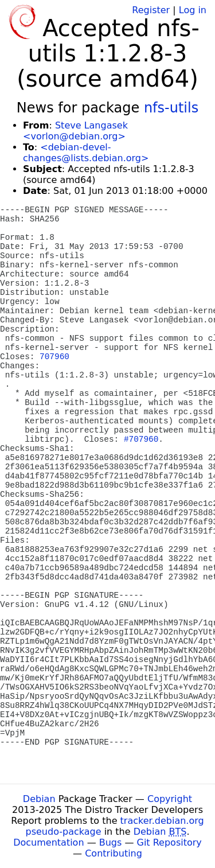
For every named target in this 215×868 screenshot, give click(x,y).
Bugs (111, 842)
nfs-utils (171, 108)
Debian (39, 799)
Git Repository (169, 842)
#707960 (141, 439)
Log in (193, 10)
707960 (54, 357)
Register (151, 10)
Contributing (114, 853)
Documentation (48, 842)
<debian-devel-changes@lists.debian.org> (86, 153)
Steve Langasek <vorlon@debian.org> (75, 131)
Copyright (170, 799)
